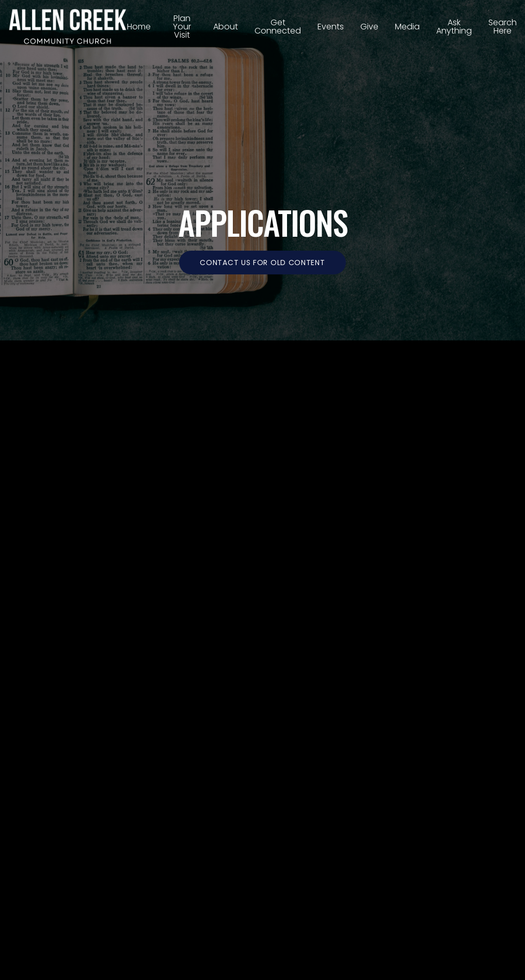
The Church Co (263, 900)
